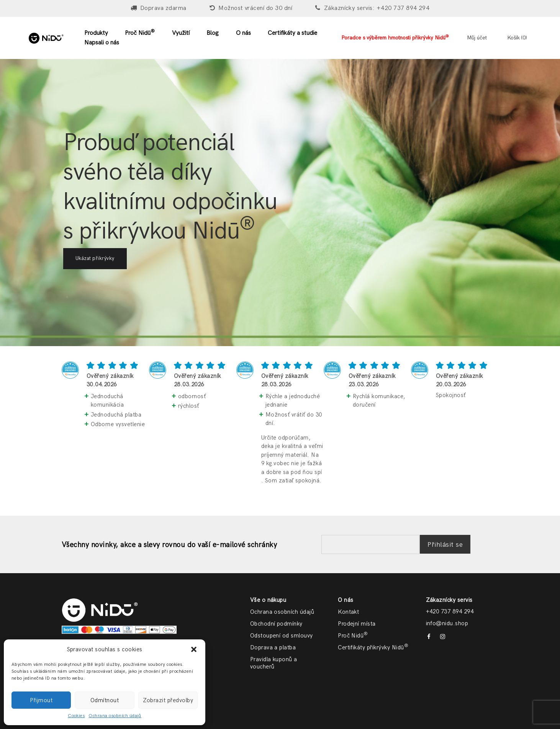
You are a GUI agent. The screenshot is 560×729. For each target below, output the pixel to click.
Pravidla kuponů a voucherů (274, 663)
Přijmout (41, 700)
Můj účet (477, 38)
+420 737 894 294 (450, 611)
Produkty (96, 33)
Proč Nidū (140, 33)
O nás (243, 33)
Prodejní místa (357, 624)
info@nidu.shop (447, 623)
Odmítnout (105, 700)
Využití (181, 33)
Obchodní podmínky (276, 624)
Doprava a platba (273, 647)
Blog (213, 33)
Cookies (76, 716)
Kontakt (348, 612)
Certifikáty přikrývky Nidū (373, 647)
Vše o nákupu (268, 600)
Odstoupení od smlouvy (282, 636)
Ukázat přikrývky (95, 258)
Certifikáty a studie (292, 33)
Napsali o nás (102, 43)
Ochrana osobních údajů (115, 716)
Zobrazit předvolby (168, 700)
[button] (194, 649)
